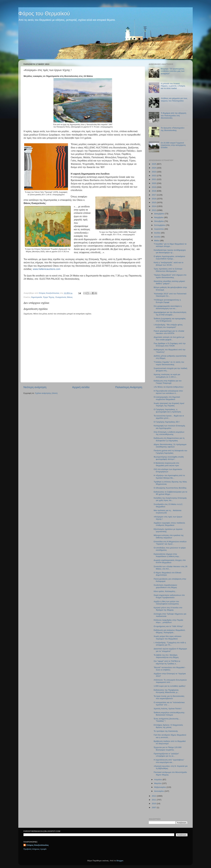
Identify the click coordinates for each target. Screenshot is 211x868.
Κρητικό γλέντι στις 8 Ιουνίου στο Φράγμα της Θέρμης (168, 609)
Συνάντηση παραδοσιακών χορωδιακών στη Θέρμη (165, 586)
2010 (154, 804)
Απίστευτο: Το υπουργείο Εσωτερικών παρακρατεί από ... (170, 681)
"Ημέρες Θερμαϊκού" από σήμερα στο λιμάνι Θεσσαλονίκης (170, 276)
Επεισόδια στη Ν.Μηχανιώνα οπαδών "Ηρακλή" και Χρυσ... (170, 543)
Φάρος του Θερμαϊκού (44, 14)
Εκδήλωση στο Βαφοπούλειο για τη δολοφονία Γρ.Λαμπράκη (169, 439)
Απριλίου (158, 780)
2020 (154, 183)
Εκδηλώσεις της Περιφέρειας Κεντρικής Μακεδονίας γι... (166, 691)
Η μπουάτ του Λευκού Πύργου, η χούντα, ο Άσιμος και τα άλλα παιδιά (173, 86)
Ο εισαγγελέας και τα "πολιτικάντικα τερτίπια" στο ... (169, 704)
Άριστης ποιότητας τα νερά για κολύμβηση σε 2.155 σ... (167, 376)
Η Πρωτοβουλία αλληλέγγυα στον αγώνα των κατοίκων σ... (168, 392)
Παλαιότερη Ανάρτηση (129, 387)
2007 (154, 807)
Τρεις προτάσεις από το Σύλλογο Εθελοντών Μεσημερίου (168, 270)
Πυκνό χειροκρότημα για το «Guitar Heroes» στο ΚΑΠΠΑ (169, 332)
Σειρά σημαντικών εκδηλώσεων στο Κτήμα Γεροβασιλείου (169, 596)
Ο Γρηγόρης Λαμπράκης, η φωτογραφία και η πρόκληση (167, 411)
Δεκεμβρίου (159, 214)
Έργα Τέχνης (49, 297)
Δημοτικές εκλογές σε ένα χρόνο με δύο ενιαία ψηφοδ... (169, 338)
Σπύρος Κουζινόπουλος (38, 845)
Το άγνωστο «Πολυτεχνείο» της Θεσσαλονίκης (173, 129)
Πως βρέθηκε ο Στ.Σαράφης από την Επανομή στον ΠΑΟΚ (170, 345)
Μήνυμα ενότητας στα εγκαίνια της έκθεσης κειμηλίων (169, 536)
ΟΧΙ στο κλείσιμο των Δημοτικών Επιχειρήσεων (168, 470)
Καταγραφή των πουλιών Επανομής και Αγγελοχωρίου (169, 427)
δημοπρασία (37, 297)
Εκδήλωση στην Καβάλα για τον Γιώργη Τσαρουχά (168, 382)
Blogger (120, 861)
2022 (154, 176)
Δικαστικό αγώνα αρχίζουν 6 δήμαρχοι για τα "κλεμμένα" (170, 650)
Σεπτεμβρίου (160, 225)
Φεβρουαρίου (160, 787)
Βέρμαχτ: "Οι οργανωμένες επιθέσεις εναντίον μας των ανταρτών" (173, 71)
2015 (154, 202)
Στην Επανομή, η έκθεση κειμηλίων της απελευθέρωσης (169, 433)
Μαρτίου (158, 783)
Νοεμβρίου (159, 217)
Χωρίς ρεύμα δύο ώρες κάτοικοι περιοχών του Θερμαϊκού (168, 637)
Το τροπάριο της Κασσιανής (166, 731)
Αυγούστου (159, 229)
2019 (154, 187)
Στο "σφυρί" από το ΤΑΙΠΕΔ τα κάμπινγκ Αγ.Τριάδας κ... (167, 662)
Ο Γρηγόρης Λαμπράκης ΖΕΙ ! (167, 422)
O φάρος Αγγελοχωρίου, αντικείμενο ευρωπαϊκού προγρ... (169, 258)
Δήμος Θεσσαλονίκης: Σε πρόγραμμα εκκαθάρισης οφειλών (170, 446)
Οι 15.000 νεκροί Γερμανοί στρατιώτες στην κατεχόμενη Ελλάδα (173, 145)
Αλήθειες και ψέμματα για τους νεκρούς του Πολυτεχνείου (174, 99)
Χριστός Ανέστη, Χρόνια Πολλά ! (168, 709)
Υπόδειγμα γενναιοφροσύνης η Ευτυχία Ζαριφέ (167, 301)
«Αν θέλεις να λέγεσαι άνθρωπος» (169, 387)
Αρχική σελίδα (81, 387)
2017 (154, 195)
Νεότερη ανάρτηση (35, 387)
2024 (154, 168)
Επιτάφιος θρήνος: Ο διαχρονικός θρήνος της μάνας (168, 726)
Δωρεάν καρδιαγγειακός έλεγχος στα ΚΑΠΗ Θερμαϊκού (170, 561)
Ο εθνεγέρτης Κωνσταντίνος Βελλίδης (170, 488)
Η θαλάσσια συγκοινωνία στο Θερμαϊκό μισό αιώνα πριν (166, 464)
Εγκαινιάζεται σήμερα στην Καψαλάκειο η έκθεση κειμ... (167, 555)
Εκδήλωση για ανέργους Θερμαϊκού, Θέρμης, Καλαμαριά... (170, 631)
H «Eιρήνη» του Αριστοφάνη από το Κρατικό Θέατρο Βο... (169, 477)
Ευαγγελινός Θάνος (64, 297)
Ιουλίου (158, 233)
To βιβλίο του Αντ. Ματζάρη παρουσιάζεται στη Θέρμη (166, 656)
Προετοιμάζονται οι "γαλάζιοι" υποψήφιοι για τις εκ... (166, 755)
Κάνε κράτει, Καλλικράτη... (165, 591)
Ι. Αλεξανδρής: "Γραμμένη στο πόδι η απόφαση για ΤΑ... (170, 644)
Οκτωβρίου (159, 221)
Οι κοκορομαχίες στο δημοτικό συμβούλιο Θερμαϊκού (167, 398)
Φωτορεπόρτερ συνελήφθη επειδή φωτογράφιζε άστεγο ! (169, 458)
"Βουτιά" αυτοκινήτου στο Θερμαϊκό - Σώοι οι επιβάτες (170, 669)
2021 (154, 179)
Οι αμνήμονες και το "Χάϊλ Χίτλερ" (168, 626)
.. (47, 269)
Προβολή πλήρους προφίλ (35, 849)
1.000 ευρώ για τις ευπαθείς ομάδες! (170, 686)
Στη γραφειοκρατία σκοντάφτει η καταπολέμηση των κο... (168, 307)
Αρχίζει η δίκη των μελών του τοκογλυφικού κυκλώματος (166, 603)
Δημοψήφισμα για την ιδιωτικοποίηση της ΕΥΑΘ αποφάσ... (170, 313)
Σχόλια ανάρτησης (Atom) (46, 393)
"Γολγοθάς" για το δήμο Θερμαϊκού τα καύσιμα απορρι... (170, 245)
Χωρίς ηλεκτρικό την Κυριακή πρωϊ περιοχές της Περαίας (169, 404)
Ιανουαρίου (159, 791)
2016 (154, 199)
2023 (154, 172)
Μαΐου (157, 241)
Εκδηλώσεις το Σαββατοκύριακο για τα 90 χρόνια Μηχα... (170, 493)
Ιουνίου (158, 237)
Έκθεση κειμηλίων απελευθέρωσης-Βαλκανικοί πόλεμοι (169, 714)
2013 (154, 210)
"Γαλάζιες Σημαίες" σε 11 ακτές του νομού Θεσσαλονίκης (169, 363)
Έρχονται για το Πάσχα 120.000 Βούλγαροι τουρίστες (168, 749)
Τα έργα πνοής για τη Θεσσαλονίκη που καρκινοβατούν (169, 697)
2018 (154, 191)
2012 (154, 796)
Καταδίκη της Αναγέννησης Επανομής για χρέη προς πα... (170, 499)
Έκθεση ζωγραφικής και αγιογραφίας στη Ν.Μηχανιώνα (170, 320)
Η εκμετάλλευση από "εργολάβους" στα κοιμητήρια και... (169, 761)
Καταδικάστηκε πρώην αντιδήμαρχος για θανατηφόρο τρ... (170, 251)
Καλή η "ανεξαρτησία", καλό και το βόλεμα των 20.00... (169, 264)
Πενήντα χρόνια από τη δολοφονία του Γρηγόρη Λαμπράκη (170, 452)
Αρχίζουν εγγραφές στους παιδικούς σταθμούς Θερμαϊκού (169, 524)
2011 (154, 800)
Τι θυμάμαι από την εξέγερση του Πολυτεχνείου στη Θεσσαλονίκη (173, 115)
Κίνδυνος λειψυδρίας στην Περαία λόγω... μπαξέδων (168, 621)
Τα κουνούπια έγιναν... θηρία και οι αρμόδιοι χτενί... (169, 417)
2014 (154, 206)
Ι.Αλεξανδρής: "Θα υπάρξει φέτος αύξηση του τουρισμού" (168, 326)
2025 (154, 164)
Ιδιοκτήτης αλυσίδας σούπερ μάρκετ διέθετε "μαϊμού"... (169, 282)
